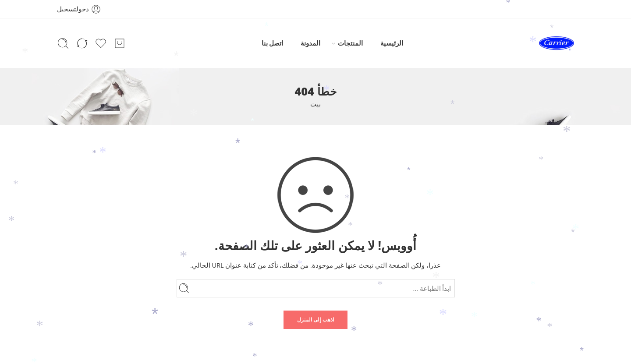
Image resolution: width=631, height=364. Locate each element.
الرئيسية (392, 43)
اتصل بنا (273, 43)
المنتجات (350, 43)
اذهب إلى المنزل (315, 320)
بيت (315, 104)
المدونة (310, 43)
